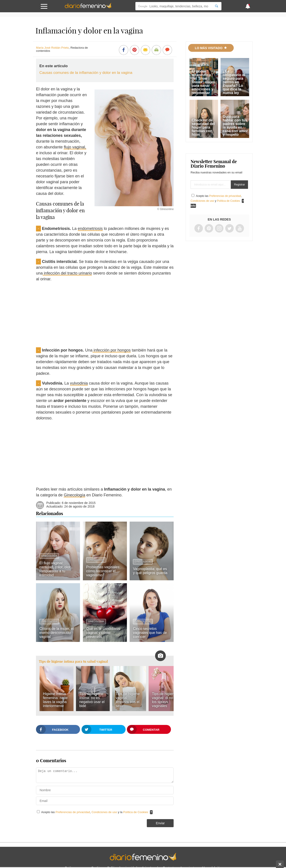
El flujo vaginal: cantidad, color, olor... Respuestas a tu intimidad (56, 569)
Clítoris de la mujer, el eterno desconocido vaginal (57, 633)
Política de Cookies (136, 812)
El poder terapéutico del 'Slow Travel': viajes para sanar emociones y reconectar (203, 82)
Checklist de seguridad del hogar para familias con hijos (203, 127)
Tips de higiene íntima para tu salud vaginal (73, 661)
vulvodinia (79, 383)
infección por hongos (112, 350)
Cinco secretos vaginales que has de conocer (150, 633)
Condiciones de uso (105, 812)
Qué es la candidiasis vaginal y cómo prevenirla (103, 633)
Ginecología (74, 495)
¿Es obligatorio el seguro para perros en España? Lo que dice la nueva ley (234, 82)
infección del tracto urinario (67, 273)
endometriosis (90, 229)
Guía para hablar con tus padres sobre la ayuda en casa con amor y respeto (235, 126)
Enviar (160, 823)
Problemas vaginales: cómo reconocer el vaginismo (103, 571)
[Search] (217, 6)
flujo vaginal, (75, 147)
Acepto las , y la (95, 812)
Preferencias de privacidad (73, 812)
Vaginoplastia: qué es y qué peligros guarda (150, 571)
